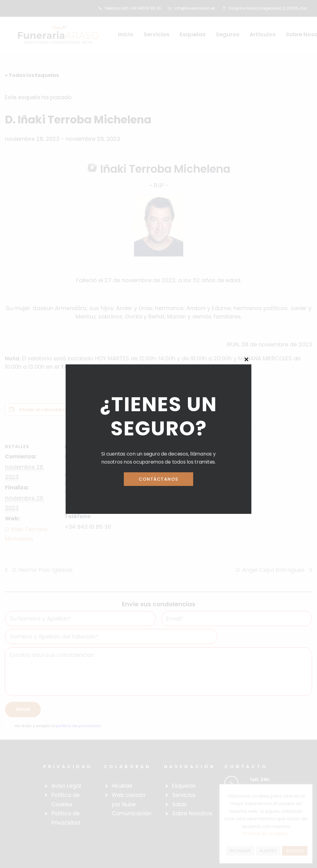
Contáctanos (158, 479)
